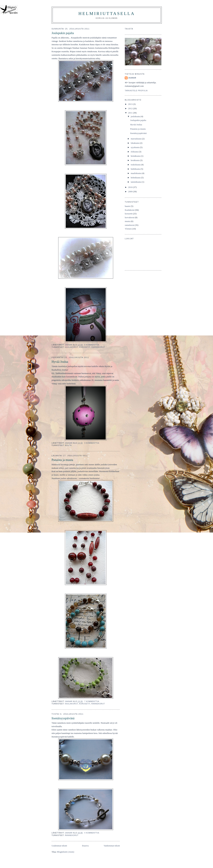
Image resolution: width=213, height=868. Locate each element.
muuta (68, 445)
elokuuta (135, 152)
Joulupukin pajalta (63, 33)
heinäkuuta (136, 156)
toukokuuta (136, 165)
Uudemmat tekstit (59, 846)
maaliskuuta (136, 173)
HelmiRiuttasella (107, 14)
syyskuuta (135, 147)
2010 (131, 187)
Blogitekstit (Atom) (66, 852)
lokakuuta (135, 143)
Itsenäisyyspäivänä (63, 718)
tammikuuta (136, 182)
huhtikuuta (136, 169)
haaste (127, 206)
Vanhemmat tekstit (112, 846)
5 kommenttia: (92, 345)
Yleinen (128, 229)
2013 (131, 104)
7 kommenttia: (92, 701)
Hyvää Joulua (60, 362)
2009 (131, 191)
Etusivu (85, 846)
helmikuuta (136, 178)
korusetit (85, 347)
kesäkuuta (135, 160)
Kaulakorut (71, 347)
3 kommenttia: (92, 443)
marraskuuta (136, 139)
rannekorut (98, 347)
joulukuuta (136, 116)
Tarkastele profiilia (136, 91)
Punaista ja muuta (62, 460)
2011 (131, 113)
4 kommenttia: (92, 833)
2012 (131, 108)
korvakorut (130, 217)
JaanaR (132, 78)
